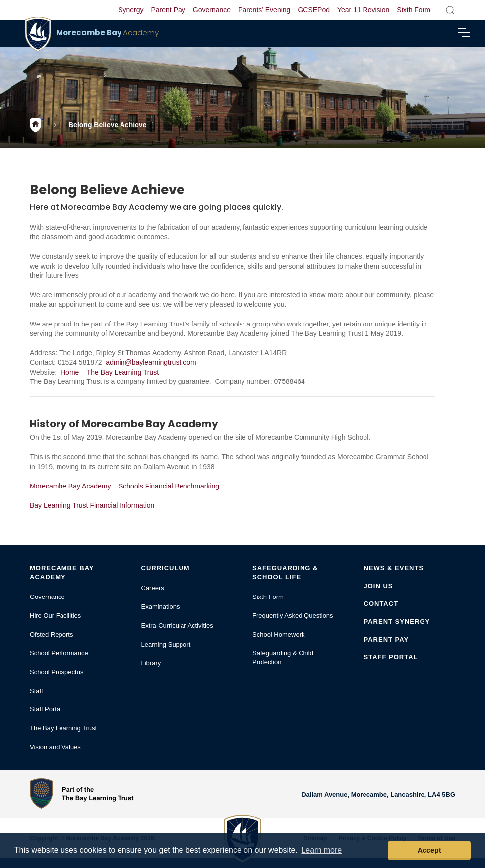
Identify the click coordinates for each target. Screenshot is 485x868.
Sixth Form (414, 10)
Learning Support (166, 644)
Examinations (161, 607)
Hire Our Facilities (55, 616)
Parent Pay (168, 10)
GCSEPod (314, 10)
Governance (212, 10)
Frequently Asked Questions (293, 616)
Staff (36, 691)
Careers (153, 588)
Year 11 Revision (363, 10)
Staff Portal (46, 709)
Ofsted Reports (51, 634)
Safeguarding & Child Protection (283, 658)
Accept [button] (429, 850)
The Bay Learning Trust (63, 728)
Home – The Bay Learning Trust (110, 372)
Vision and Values (55, 747)
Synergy (131, 10)
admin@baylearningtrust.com (151, 362)
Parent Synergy (397, 622)
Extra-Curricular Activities (177, 625)
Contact (381, 604)
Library (151, 663)
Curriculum (166, 568)
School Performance (59, 653)
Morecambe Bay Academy (62, 572)
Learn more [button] (321, 850)
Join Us (379, 586)
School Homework (279, 634)
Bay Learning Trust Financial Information (92, 505)
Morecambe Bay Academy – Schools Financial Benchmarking (124, 486)
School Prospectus (57, 672)
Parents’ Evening (264, 10)
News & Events (394, 568)
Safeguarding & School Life (285, 572)
